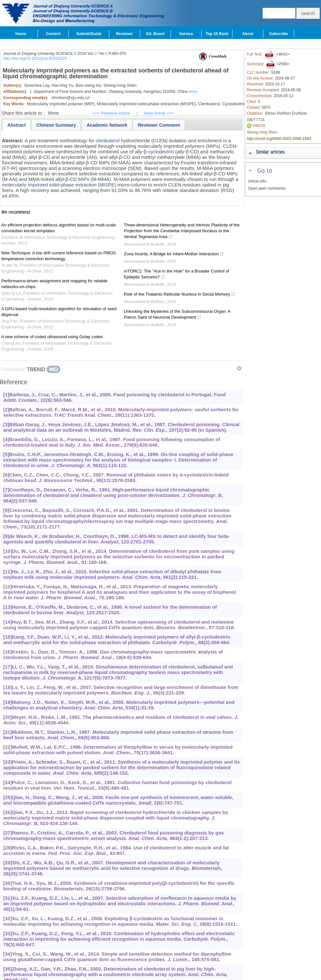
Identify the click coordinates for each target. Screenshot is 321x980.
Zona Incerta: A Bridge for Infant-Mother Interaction (174, 255)
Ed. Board (155, 34)
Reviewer (125, 34)
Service (186, 34)
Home (21, 34)
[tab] (17, 125)
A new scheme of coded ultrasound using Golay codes (52, 337)
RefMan (284, 113)
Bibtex (271, 113)
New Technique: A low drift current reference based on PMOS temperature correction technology (59, 256)
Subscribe (279, 34)
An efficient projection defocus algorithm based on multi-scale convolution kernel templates (59, 228)
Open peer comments (267, 188)
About (248, 34)
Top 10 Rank (217, 34)
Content (53, 34)
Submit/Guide (89, 34)
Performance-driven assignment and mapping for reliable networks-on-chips (54, 284)
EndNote (299, 113)
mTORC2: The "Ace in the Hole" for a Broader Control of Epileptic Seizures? (177, 275)
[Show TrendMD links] (239, 368)
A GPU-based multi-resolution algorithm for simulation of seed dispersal (59, 312)
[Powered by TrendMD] (31, 369)
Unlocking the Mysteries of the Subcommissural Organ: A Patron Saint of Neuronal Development (177, 315)
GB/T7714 (256, 120)
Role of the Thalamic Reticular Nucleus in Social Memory (180, 295)
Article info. (258, 181)
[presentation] (17, 125)
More (53, 113)
